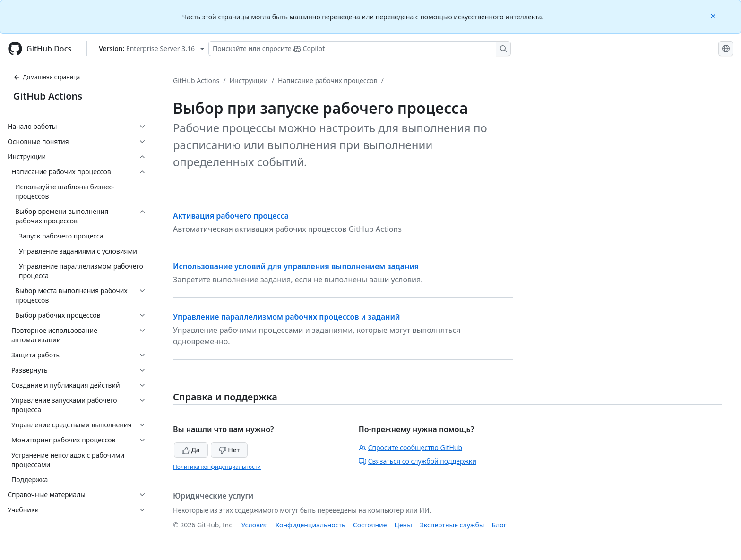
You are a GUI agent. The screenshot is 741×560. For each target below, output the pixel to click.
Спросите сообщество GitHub (410, 447)
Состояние (370, 525)
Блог (499, 525)
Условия (255, 525)
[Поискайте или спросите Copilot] (360, 49)
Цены (403, 525)
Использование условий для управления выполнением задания (296, 266)
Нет (229, 450)
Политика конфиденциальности (217, 467)
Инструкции (249, 81)
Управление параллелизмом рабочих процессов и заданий (286, 317)
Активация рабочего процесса (231, 216)
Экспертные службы (452, 525)
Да (191, 450)
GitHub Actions (48, 96)
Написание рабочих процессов (328, 81)
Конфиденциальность (310, 525)
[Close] (714, 15)
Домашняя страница (47, 77)
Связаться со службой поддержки (418, 461)
